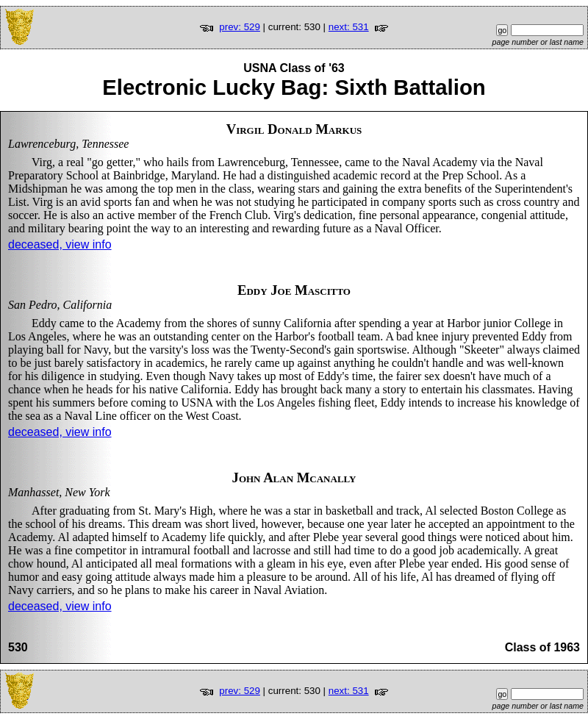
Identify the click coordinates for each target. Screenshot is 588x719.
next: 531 (349, 27)
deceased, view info (60, 244)
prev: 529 (240, 27)
